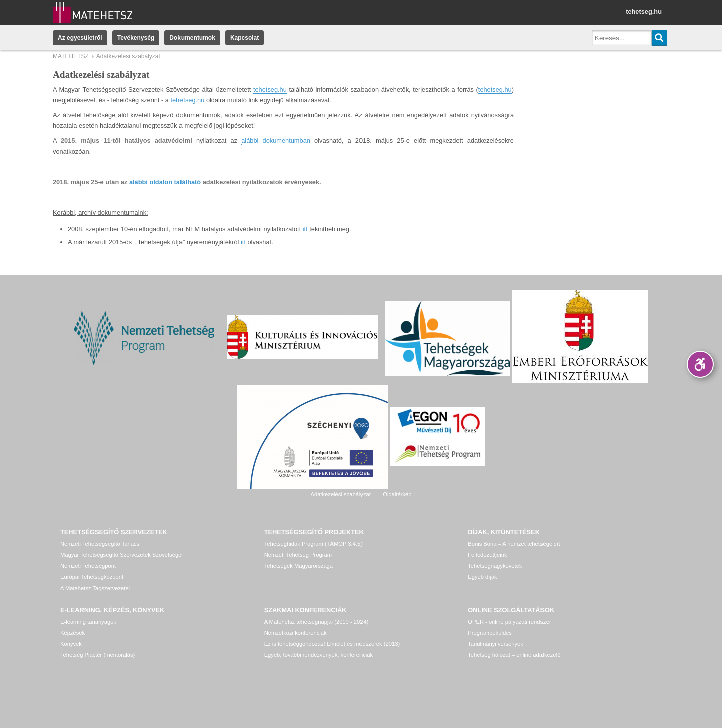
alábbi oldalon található (165, 182)
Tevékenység (136, 38)
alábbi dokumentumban (276, 141)
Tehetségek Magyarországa (299, 566)
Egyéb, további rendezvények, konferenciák (318, 655)
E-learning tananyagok (88, 622)
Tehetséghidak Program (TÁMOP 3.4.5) (313, 544)
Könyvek (71, 644)
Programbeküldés (490, 633)
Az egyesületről (80, 38)
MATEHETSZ (71, 56)
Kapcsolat (244, 38)
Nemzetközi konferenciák (296, 633)
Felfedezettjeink (487, 555)
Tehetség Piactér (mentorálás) (98, 655)
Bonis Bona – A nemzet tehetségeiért (514, 544)
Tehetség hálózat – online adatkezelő (514, 655)
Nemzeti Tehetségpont (88, 566)
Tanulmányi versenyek (496, 644)
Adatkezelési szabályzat (340, 494)
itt (305, 229)
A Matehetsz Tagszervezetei (95, 588)
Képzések (72, 633)
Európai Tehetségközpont (92, 577)
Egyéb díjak (482, 577)
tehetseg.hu (644, 11)
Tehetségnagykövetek (495, 566)
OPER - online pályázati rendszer (509, 622)
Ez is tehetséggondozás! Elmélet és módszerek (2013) (332, 644)
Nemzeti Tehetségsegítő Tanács (100, 544)
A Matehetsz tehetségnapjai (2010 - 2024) (316, 622)
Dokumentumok (192, 38)
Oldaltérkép (397, 494)
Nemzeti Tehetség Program (298, 555)
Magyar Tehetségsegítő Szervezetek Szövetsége (121, 555)
